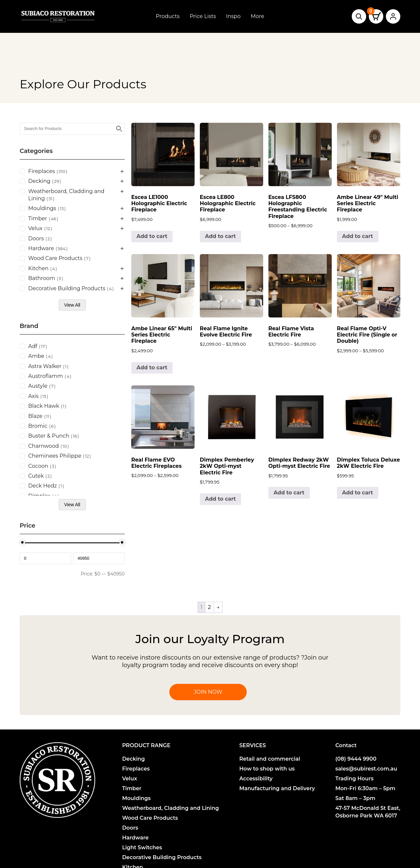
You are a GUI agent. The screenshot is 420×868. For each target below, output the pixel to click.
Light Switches (142, 847)
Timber (132, 788)
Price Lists (203, 16)
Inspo (233, 16)
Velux (129, 779)
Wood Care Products (150, 818)
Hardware (135, 838)
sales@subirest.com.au (366, 769)
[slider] (22, 542)
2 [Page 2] (210, 607)
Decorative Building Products (162, 857)
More (257, 16)
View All (72, 305)
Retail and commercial (270, 759)
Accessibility (256, 779)
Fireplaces (136, 769)
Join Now (208, 692)
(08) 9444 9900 (356, 759)
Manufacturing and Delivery (277, 788)
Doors (130, 828)
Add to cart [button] (152, 236)
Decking (133, 759)
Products (168, 16)
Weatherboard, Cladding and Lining (170, 808)
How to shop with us (267, 769)
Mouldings (136, 798)
